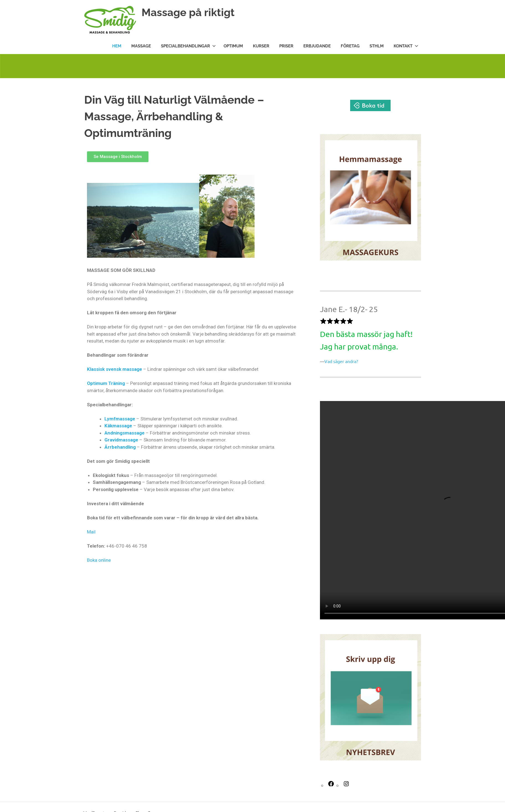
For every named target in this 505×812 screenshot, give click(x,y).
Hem (117, 46)
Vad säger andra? (341, 361)
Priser (286, 46)
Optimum (233, 46)
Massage (141, 46)
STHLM (377, 46)
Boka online (99, 560)
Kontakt (406, 46)
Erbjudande (317, 46)
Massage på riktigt (188, 12)
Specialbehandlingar (188, 46)
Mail (91, 532)
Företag (350, 46)
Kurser (261, 46)
